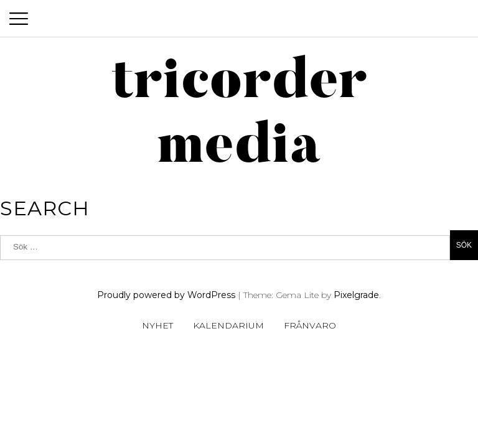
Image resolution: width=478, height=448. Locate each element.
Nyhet (157, 325)
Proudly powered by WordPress (166, 295)
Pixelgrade (356, 295)
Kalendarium (228, 325)
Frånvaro (310, 325)
